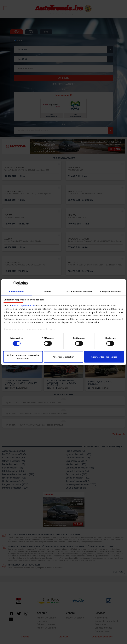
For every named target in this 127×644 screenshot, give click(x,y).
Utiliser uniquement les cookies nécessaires (23, 357)
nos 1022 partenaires (24, 305)
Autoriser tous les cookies (104, 357)
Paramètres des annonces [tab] (79, 292)
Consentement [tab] (17, 292)
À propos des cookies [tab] (110, 292)
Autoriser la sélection (63, 357)
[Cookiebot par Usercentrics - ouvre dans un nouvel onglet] (15, 283)
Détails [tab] (48, 292)
